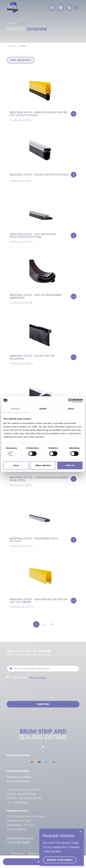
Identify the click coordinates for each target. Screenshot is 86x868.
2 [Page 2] (44, 624)
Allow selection (43, 465)
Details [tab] (43, 409)
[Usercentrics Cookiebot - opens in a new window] (70, 400)
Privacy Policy (18, 854)
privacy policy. (38, 677)
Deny (16, 465)
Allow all (70, 465)
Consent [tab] (15, 409)
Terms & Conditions (38, 854)
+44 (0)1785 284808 (18, 842)
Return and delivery (19, 781)
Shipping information (19, 777)
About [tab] (71, 409)
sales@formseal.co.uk (20, 838)
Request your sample (60, 860)
